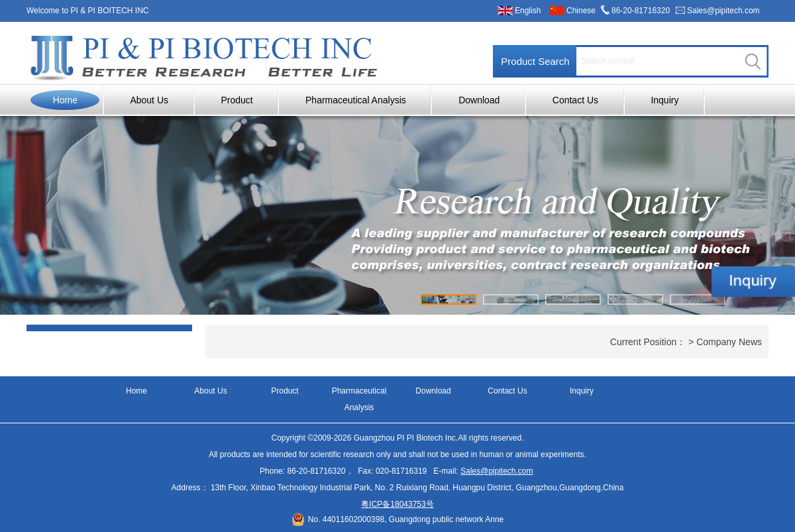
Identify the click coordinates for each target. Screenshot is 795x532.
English (528, 11)
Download (479, 100)
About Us (149, 100)
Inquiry (664, 100)
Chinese (581, 11)
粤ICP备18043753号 (397, 504)
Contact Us (575, 100)
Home (65, 100)
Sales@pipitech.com (723, 11)
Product (237, 100)
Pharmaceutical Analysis (356, 100)
